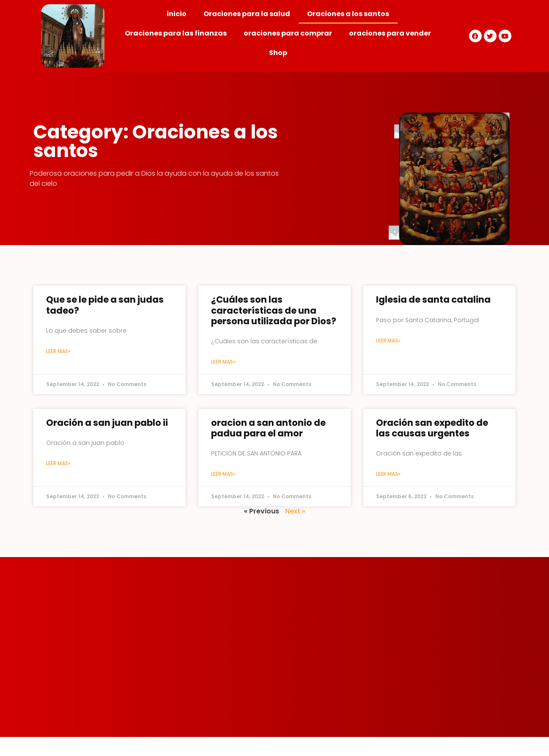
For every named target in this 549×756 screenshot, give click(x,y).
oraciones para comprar (288, 33)
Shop (278, 53)
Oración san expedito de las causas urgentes (432, 428)
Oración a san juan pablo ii (107, 423)
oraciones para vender (390, 33)
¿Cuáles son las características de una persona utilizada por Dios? (274, 310)
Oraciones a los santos (348, 14)
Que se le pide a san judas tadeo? (105, 305)
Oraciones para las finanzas (176, 33)
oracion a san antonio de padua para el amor (268, 428)
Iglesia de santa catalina (433, 299)
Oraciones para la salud (247, 14)
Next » (295, 511)
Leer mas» (58, 351)
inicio (177, 14)
